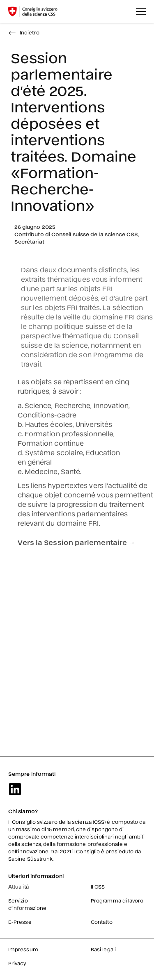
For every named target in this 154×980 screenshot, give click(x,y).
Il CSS (98, 887)
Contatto (102, 922)
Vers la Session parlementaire (76, 542)
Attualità (18, 887)
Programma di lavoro (117, 900)
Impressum (23, 949)
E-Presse (20, 922)
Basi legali (103, 949)
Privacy (17, 963)
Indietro (24, 32)
